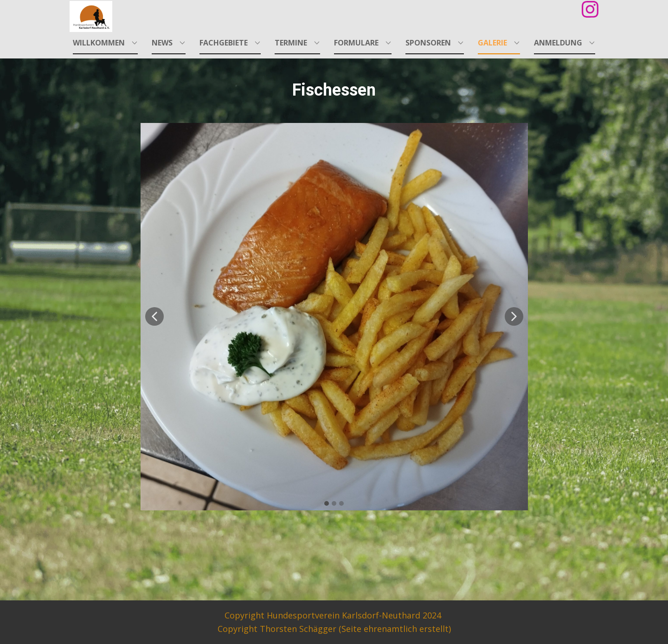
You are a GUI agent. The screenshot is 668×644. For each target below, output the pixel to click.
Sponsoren (428, 43)
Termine (291, 43)
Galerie (492, 43)
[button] (154, 316)
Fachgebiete (224, 43)
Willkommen (99, 43)
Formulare (356, 43)
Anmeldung (558, 43)
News (162, 43)
